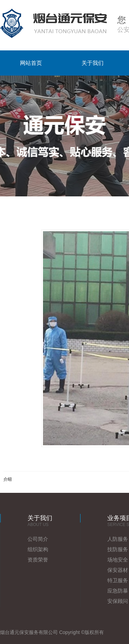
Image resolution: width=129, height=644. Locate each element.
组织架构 (38, 549)
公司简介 (38, 539)
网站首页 (31, 63)
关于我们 (93, 63)
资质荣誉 (38, 560)
